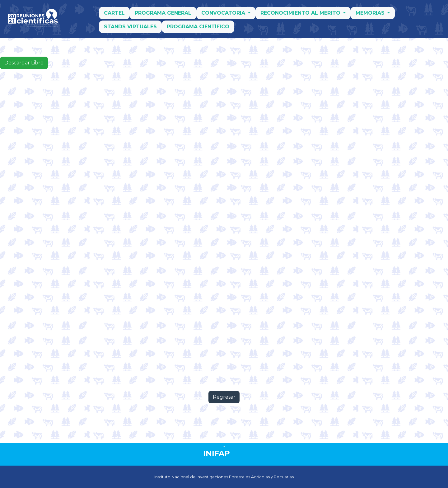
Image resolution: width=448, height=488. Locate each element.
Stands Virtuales (130, 29)
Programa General (163, 15)
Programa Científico (198, 29)
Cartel (114, 15)
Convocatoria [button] (224, 15)
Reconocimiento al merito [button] (301, 15)
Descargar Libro (24, 63)
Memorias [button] (371, 15)
